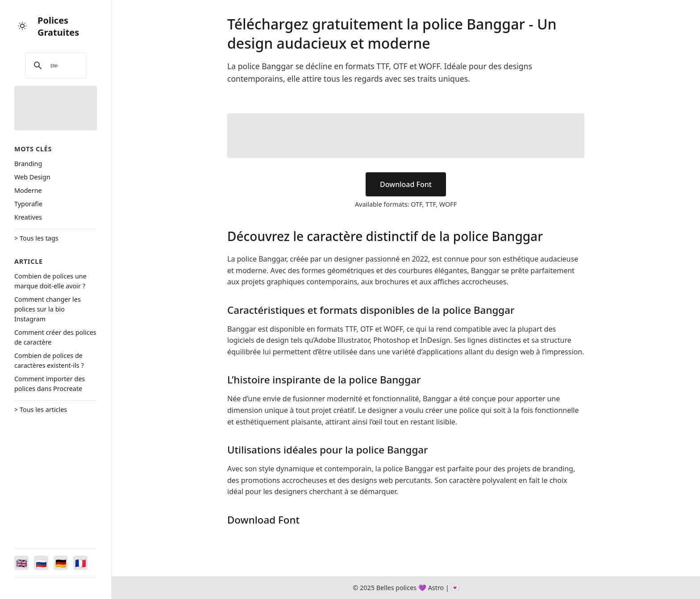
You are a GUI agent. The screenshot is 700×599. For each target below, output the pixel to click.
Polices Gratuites (58, 26)
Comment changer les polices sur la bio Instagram (48, 309)
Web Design (32, 177)
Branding (28, 164)
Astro (436, 588)
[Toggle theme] (22, 27)
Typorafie (28, 204)
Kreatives (28, 217)
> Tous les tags (36, 238)
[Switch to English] (21, 563)
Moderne (28, 190)
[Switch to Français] (80, 563)
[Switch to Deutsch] (61, 563)
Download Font (406, 184)
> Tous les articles (41, 410)
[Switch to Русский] (41, 563)
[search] (54, 66)
